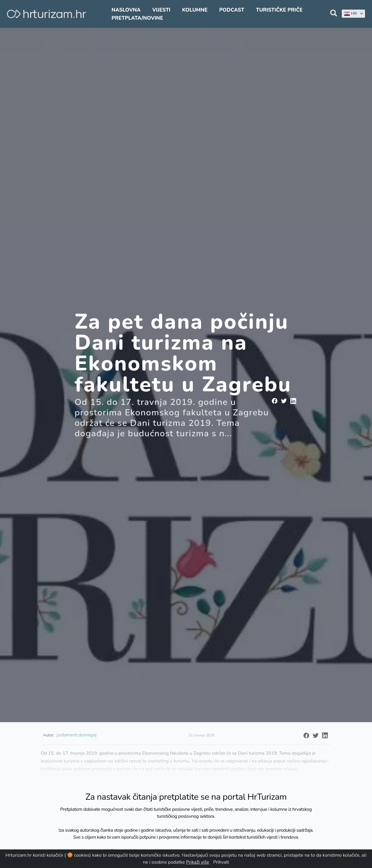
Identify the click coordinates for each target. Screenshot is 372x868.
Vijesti (161, 10)
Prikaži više (197, 862)
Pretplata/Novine (137, 18)
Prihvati (221, 862)
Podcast (232, 10)
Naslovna (126, 10)
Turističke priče (279, 10)
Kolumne (195, 10)
